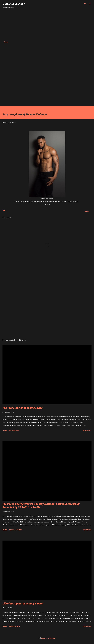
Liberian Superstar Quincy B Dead (23, 603)
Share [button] (87, 211)
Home (6, 42)
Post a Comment (16, 530)
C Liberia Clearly (14, 4)
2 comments (14, 430)
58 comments (14, 626)
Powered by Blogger (47, 638)
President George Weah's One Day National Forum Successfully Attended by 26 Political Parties (41, 506)
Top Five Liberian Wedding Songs (23, 408)
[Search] (85, 4)
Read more (87, 430)
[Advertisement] (47, 25)
